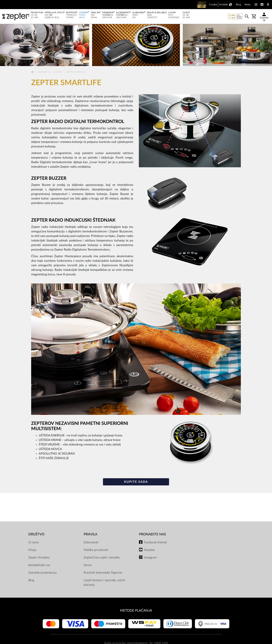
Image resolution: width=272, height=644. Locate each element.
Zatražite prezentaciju (42, 573)
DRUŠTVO (36, 535)
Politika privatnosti (96, 550)
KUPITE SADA (136, 482)
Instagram (150, 558)
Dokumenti (91, 543)
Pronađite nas (153, 535)
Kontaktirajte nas (39, 565)
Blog (31, 580)
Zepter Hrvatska (39, 558)
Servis (88, 565)
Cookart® (44, 72)
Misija (32, 550)
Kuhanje (58, 72)
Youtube (149, 550)
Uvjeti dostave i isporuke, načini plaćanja (104, 583)
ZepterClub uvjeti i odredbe (102, 558)
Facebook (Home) (155, 543)
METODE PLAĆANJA (136, 611)
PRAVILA (90, 535)
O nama (34, 543)
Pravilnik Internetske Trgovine (103, 573)
